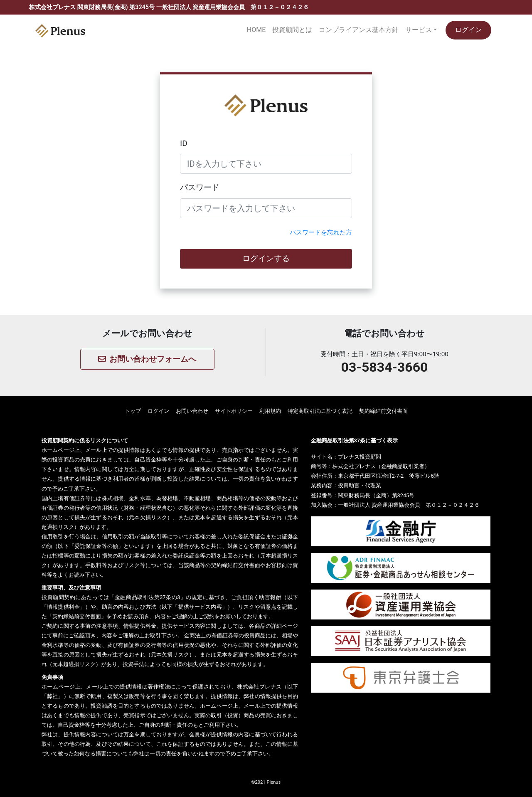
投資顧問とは (292, 30)
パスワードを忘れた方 (321, 232)
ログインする (266, 258)
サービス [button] (419, 30)
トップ (133, 411)
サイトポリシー (234, 411)
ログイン (468, 30)
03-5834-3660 (385, 367)
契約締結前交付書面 (383, 411)
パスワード (200, 187)
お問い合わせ (192, 411)
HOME (256, 30)
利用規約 (270, 411)
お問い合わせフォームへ (147, 359)
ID (184, 143)
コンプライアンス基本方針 (359, 30)
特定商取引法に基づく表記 (320, 411)
